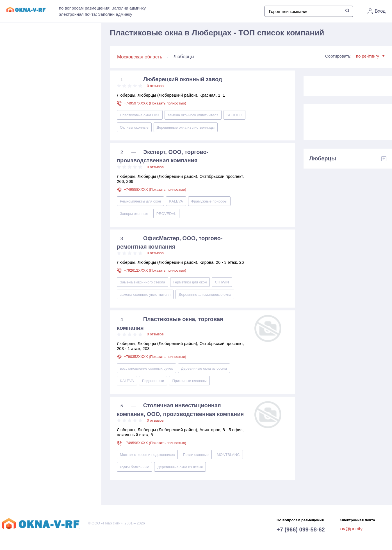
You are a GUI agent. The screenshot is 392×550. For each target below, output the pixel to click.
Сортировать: (355, 56)
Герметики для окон (190, 282)
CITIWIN (222, 282)
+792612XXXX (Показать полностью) (155, 270)
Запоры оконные (134, 214)
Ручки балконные (135, 467)
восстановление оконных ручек (146, 368)
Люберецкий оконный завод (183, 79)
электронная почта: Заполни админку (96, 14)
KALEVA (176, 201)
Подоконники (153, 381)
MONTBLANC (228, 455)
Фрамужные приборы (209, 201)
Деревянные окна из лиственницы (186, 127)
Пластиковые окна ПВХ (140, 115)
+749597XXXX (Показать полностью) (155, 103)
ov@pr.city (352, 529)
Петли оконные (196, 455)
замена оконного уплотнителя (193, 115)
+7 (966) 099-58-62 (301, 529)
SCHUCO (234, 115)
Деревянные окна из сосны (204, 368)
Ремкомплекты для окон (140, 201)
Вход (377, 11)
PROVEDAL (166, 214)
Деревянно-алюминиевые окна (205, 295)
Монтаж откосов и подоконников (147, 455)
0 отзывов (155, 86)
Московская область (140, 57)
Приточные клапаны (189, 381)
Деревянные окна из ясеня (180, 467)
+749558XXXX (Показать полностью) (155, 189)
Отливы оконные (134, 127)
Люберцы (323, 158)
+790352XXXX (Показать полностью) (155, 357)
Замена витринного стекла (143, 282)
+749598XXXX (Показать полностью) (155, 443)
